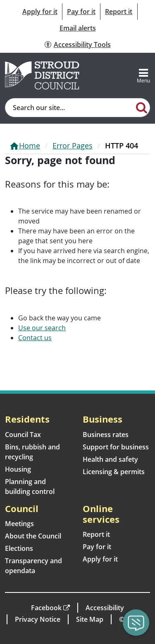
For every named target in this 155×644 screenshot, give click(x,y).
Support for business (116, 447)
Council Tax (23, 435)
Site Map (90, 619)
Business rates (106, 435)
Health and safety (110, 459)
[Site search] (70, 108)
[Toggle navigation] (143, 75)
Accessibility (105, 608)
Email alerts (78, 28)
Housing (18, 469)
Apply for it (40, 12)
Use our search (42, 328)
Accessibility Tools (82, 45)
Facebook (46, 608)
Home (30, 146)
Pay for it (81, 12)
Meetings (19, 524)
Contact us (35, 338)
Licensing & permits (114, 472)
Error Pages (73, 146)
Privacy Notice (38, 619)
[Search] (142, 107)
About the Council (33, 536)
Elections (19, 548)
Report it (119, 12)
